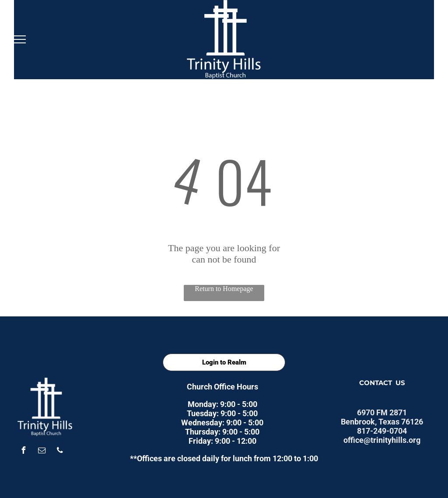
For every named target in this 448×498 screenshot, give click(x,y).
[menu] (19, 39)
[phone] (60, 451)
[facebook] (23, 451)
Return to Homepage (224, 289)
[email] (42, 451)
